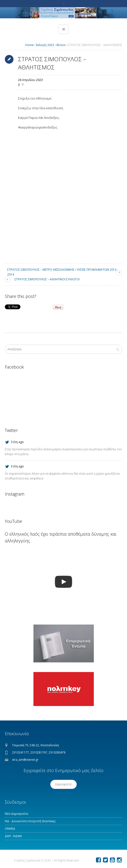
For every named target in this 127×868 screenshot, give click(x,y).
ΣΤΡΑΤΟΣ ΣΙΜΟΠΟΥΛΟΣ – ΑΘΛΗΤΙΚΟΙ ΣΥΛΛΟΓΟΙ (47, 279)
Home (29, 45)
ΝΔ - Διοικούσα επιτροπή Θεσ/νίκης (30, 821)
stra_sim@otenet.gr (25, 760)
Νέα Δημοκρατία (16, 814)
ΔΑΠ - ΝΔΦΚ (13, 836)
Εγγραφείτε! (63, 784)
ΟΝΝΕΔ (10, 829)
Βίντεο (61, 45)
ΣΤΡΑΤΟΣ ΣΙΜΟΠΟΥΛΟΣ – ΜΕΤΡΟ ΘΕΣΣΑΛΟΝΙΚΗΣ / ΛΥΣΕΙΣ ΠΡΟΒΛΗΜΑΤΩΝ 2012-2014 (62, 272)
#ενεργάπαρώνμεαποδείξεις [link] (38, 127)
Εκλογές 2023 (45, 45)
